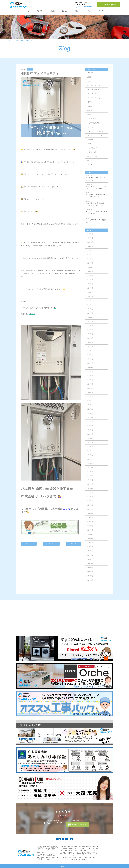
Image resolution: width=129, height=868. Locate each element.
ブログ (89, 11)
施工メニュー (65, 11)
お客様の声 (77, 11)
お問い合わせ (102, 11)
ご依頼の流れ (52, 11)
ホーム (27, 11)
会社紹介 (40, 11)
